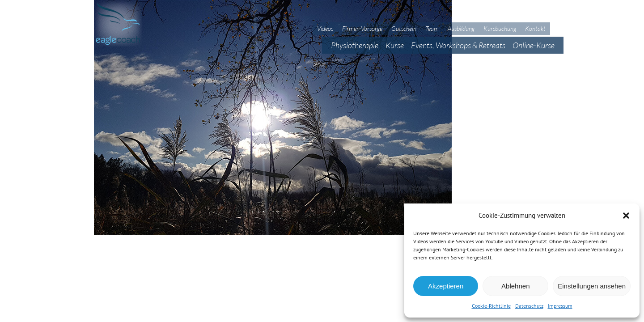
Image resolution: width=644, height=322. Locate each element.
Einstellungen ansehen (592, 286)
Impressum (560, 306)
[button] (626, 216)
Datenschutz (529, 306)
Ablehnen (515, 286)
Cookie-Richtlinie (491, 306)
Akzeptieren (446, 286)
